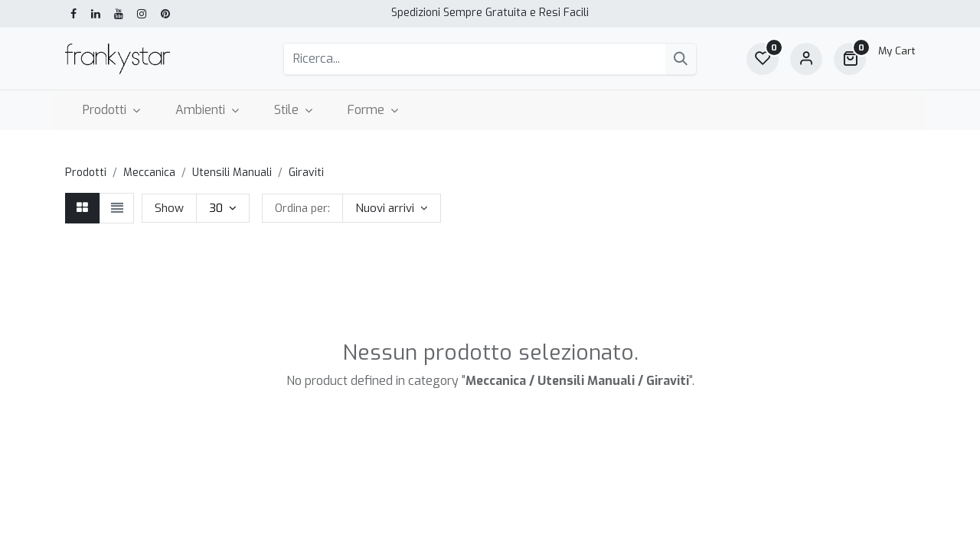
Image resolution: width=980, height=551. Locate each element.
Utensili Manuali (232, 173)
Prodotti (86, 173)
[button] (392, 208)
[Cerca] (681, 59)
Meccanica (149, 173)
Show (169, 208)
